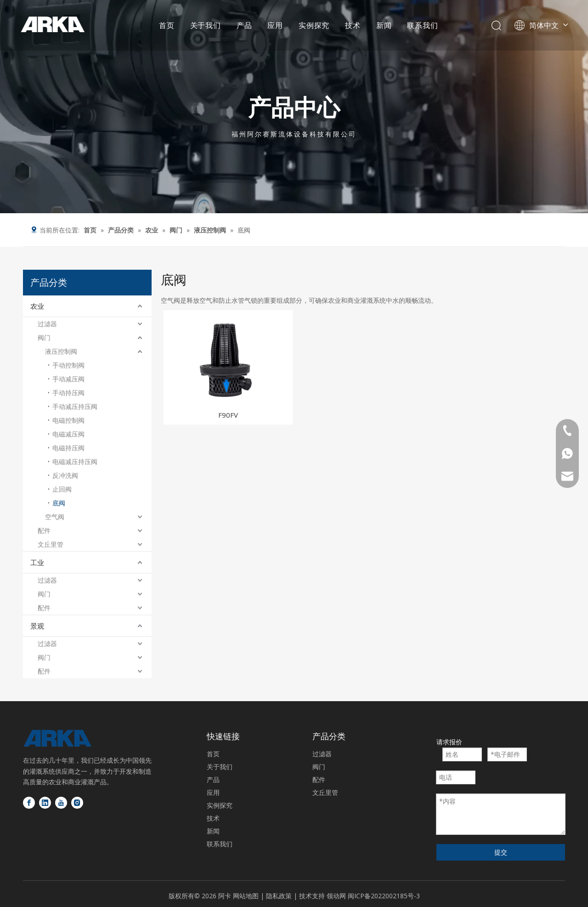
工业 (37, 562)
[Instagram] (77, 803)
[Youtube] (61, 803)
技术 (353, 25)
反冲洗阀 (65, 475)
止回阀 (62, 489)
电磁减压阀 (68, 434)
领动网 (336, 896)
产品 (244, 25)
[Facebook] (29, 803)
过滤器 (47, 324)
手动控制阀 (68, 365)
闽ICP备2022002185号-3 (384, 896)
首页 (167, 25)
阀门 (44, 337)
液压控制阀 (61, 351)
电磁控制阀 (68, 420)
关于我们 (206, 25)
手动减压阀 (68, 379)
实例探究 (314, 25)
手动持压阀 (68, 393)
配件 (44, 530)
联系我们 (422, 25)
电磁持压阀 (68, 448)
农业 (37, 306)
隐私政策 (280, 896)
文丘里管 (51, 544)
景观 (37, 626)
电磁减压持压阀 (75, 462)
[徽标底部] (57, 738)
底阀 (59, 503)
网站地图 (246, 896)
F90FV (228, 415)
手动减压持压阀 (75, 406)
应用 (275, 25)
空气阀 (55, 517)
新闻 (384, 25)
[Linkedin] (45, 803)
